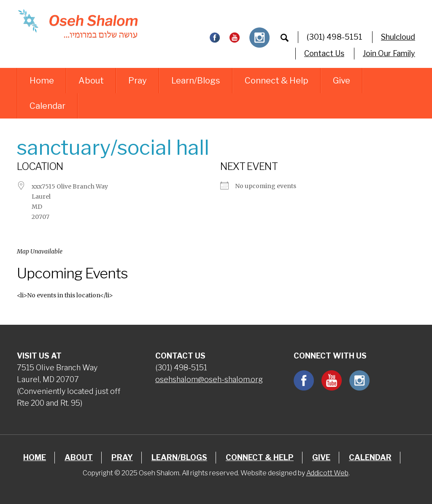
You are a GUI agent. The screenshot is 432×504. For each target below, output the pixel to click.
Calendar (47, 106)
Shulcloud (398, 37)
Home (42, 81)
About (91, 81)
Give (342, 81)
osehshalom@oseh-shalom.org (209, 379)
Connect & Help (277, 81)
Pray (138, 81)
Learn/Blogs (196, 81)
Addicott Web (327, 473)
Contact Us (324, 53)
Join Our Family (389, 53)
